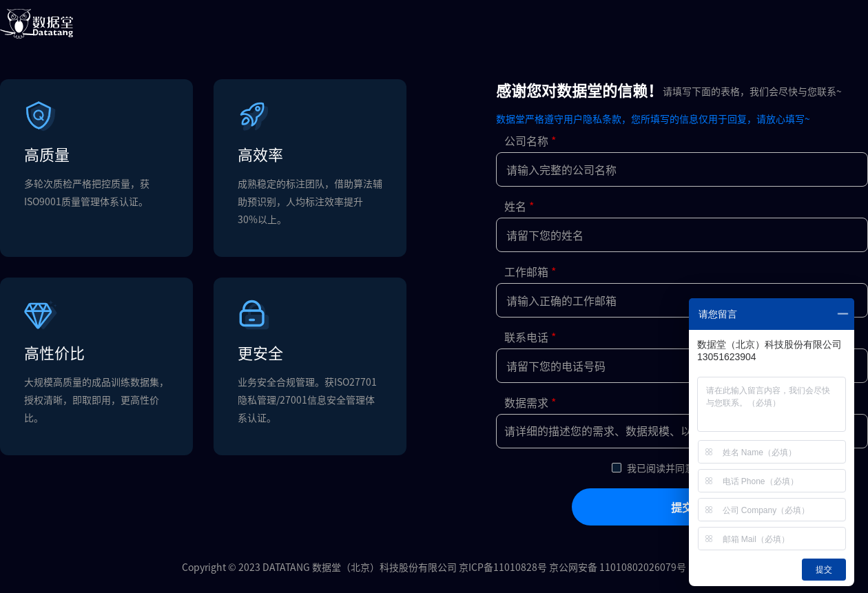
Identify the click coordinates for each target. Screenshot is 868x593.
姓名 (515, 206)
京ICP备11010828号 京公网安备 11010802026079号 (572, 567)
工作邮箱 (526, 271)
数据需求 (526, 402)
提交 (682, 507)
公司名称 (526, 141)
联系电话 (526, 337)
